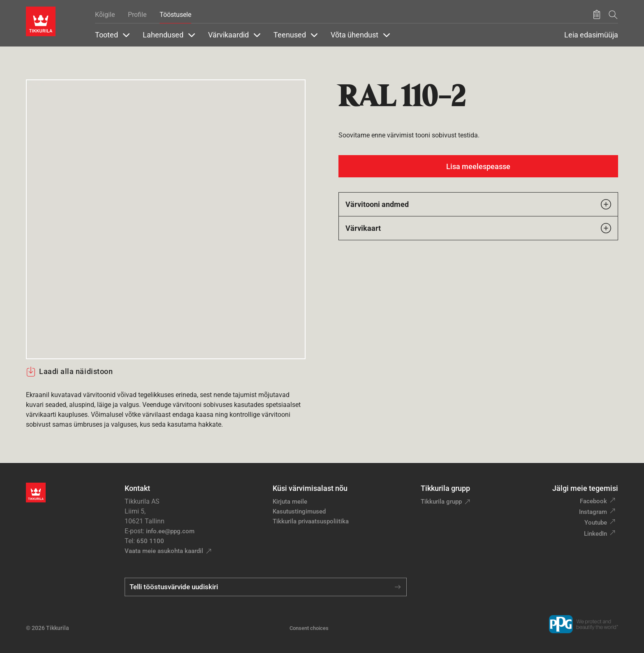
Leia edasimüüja (591, 35)
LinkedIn (595, 534)
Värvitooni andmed (478, 204)
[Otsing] (613, 15)
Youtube (596, 523)
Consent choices (309, 628)
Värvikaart (478, 228)
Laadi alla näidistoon (69, 372)
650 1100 (150, 541)
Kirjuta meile (290, 502)
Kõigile (105, 15)
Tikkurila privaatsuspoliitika (311, 521)
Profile (137, 15)
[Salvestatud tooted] (597, 15)
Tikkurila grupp (441, 502)
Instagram (593, 512)
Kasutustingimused (299, 511)
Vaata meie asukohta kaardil (164, 551)
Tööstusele (175, 15)
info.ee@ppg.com (170, 531)
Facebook (593, 501)
